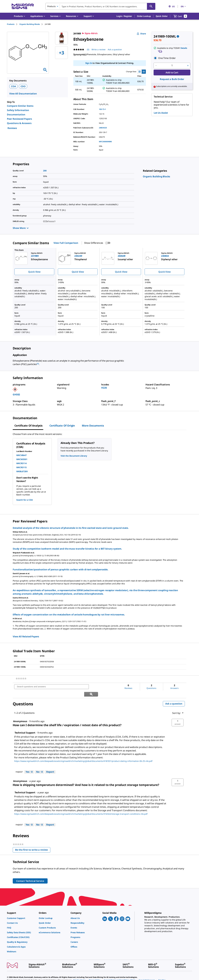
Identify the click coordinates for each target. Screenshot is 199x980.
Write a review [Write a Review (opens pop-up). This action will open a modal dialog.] (98, 49)
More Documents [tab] (93, 426)
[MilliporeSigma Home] (23, 6)
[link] (156, 176)
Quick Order (162, 16)
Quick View (34, 272)
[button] (124, 16)
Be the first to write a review (33, 843)
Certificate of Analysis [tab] (28, 426)
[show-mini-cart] (180, 16)
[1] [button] (38, 364)
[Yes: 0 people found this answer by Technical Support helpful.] (29, 765)
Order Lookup (144, 16)
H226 (104, 388)
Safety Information (18, 110)
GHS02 (16, 394)
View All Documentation (23, 94)
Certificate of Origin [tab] (62, 426)
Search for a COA (25, 500)
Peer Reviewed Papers (19, 119)
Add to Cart (172, 72)
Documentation (16, 115)
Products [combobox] (51, 6)
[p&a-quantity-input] (172, 66)
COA (13, 86)
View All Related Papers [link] (26, 636)
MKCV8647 (21, 455)
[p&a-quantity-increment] (188, 66)
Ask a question (174, 696)
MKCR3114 (21, 463)
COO (23, 86)
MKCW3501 (22, 459)
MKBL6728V (22, 471)
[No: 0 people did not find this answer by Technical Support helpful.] (39, 765)
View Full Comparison (66, 243)
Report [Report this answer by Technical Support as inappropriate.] (50, 764)
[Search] (151, 6)
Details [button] (184, 48)
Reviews (12, 128)
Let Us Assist (161, 113)
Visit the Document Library (74, 456)
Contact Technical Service (30, 874)
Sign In (89, 63)
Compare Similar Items (20, 106)
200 (45, 171)
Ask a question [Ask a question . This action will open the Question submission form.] (115, 49)
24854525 (103, 128)
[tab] (13, 24)
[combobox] (100, 6)
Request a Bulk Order (172, 79)
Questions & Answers (19, 123)
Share (141, 34)
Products (11, 24)
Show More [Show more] (21, 228)
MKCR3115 (21, 467)
